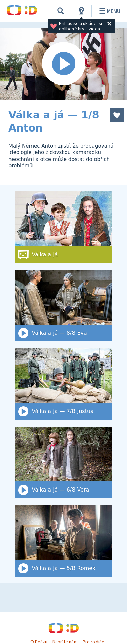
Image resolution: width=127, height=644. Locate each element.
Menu (109, 11)
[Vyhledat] (61, 11)
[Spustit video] (63, 64)
